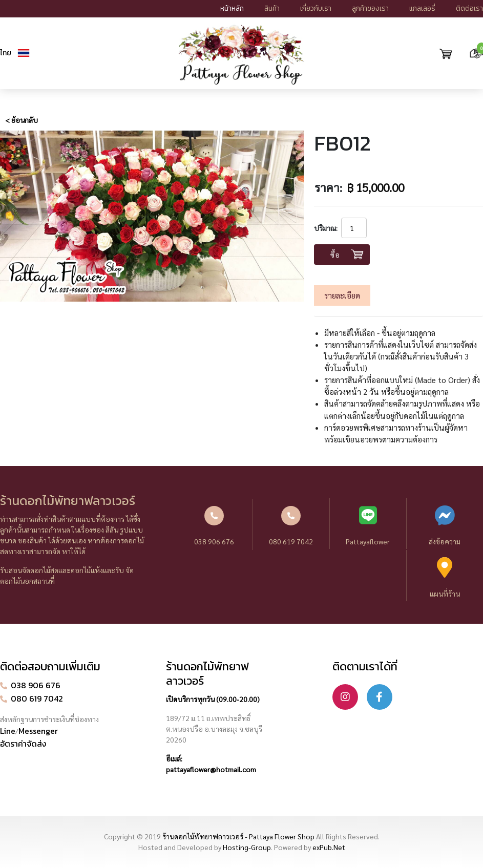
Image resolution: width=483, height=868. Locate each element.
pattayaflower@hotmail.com (211, 769)
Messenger (38, 731)
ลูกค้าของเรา (370, 8)
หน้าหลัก (232, 8)
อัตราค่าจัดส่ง (23, 744)
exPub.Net (329, 847)
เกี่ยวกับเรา (316, 8)
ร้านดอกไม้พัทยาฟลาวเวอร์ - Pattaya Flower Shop (238, 836)
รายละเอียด (342, 295)
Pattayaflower (368, 525)
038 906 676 (214, 526)
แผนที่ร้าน (445, 578)
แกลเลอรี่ (422, 8)
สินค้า (272, 8)
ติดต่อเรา (469, 8)
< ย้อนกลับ (22, 120)
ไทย (6, 53)
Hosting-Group (247, 847)
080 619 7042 (291, 526)
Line (8, 731)
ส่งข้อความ (445, 525)
